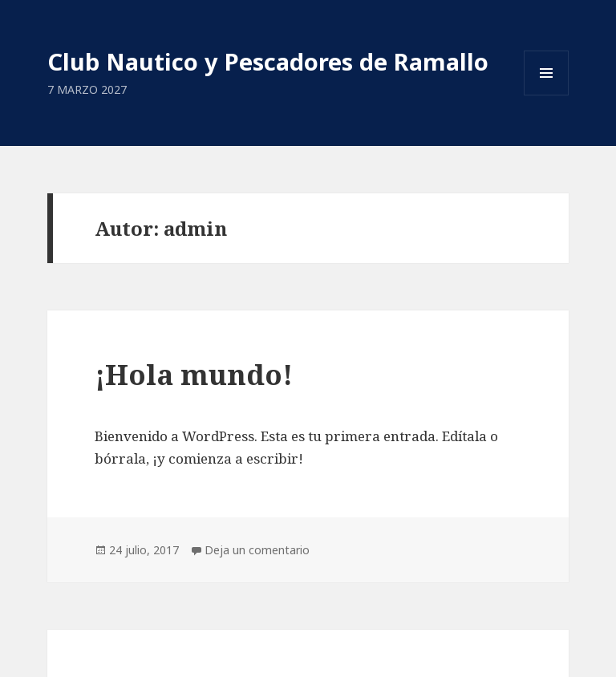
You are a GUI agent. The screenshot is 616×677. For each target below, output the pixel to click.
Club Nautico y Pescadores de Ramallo (268, 61)
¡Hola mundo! (194, 374)
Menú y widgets (547, 95)
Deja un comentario (257, 550)
